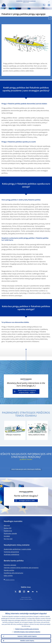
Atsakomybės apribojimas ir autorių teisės (17, 549)
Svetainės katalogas (10, 580)
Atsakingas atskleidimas (11, 554)
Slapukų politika (9, 570)
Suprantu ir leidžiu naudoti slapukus (27, 636)
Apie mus (7, 525)
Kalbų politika (8, 576)
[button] (49, 2)
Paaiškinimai (8, 531)
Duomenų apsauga (10, 565)
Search (44, 5)
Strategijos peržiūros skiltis (27, 501)
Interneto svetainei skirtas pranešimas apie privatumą (21, 568)
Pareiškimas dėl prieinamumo (13, 573)
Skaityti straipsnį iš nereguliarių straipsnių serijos (27, 391)
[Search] (25, 5)
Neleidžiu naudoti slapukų (27, 641)
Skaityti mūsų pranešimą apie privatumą (27, 629)
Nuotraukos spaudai (10, 533)
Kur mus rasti (8, 539)
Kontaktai (7, 536)
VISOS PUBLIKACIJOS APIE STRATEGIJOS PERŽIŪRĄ (26, 469)
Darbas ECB (8, 528)
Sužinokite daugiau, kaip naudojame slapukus (27, 632)
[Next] (50, 430)
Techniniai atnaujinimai (11, 552)
